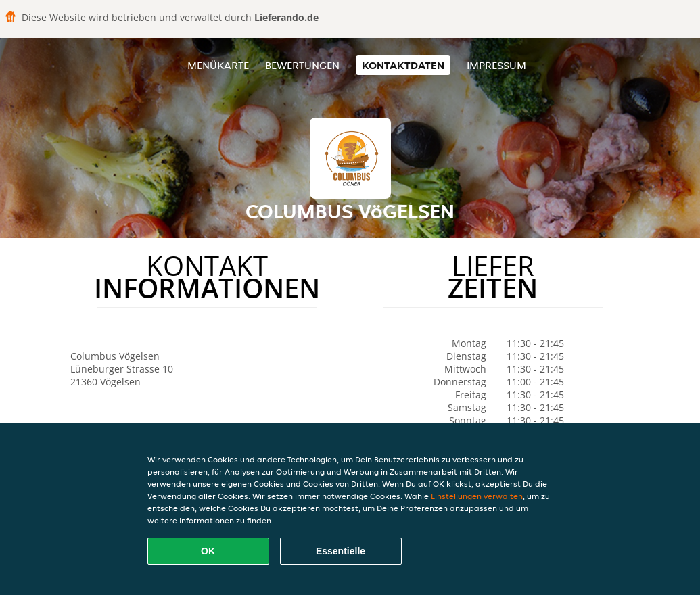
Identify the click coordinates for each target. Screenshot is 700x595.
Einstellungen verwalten (477, 496)
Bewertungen (302, 65)
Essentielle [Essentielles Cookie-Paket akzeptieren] (341, 551)
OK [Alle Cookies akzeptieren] (208, 551)
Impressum (496, 65)
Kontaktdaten (403, 65)
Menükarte (218, 65)
